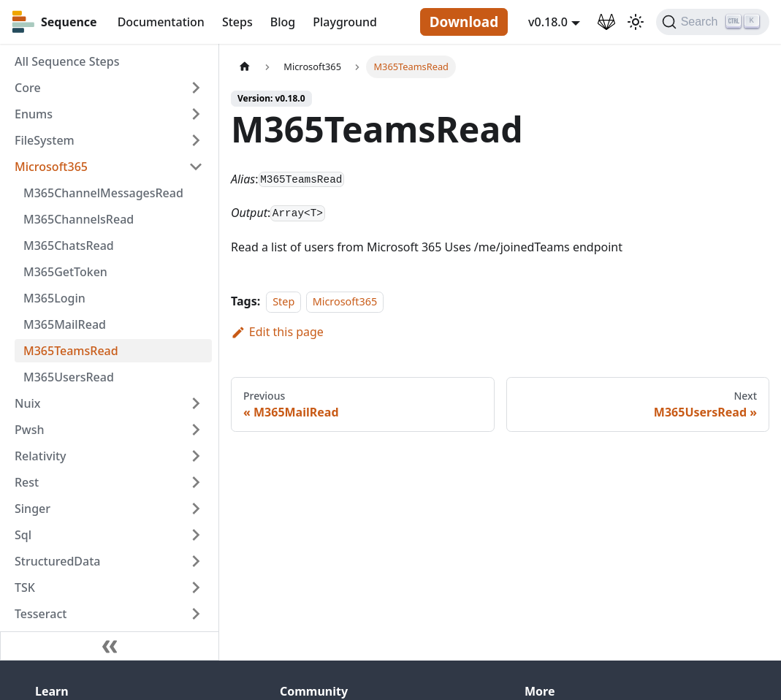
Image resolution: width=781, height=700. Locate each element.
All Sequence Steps (67, 61)
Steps (237, 22)
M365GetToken (65, 272)
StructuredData (57, 561)
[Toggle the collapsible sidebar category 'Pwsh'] (196, 430)
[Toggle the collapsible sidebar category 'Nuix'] (196, 403)
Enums (34, 114)
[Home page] (245, 67)
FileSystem (45, 140)
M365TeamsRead (71, 351)
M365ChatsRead (69, 246)
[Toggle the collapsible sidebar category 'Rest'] (196, 482)
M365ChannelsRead (79, 219)
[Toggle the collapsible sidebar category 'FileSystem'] (196, 140)
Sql (23, 535)
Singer (33, 509)
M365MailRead (65, 324)
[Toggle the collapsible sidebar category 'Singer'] (196, 509)
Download (464, 22)
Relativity (41, 456)
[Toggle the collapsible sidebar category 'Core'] (196, 88)
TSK (25, 587)
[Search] (713, 22)
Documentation (161, 22)
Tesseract (41, 614)
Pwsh (29, 430)
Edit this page (277, 332)
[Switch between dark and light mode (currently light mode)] (636, 22)
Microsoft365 (51, 167)
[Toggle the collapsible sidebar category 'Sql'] (196, 535)
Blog (283, 22)
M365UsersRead (69, 377)
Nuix (27, 403)
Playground (345, 22)
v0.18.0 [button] (548, 22)
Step (283, 301)
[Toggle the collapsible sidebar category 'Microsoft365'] (196, 167)
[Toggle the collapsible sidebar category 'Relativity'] (196, 456)
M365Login (54, 298)
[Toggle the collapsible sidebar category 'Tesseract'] (196, 614)
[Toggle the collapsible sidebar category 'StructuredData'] (196, 561)
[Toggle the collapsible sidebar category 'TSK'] (196, 587)
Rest (27, 482)
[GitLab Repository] (606, 22)
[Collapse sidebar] (110, 646)
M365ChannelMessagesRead (103, 193)
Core (28, 88)
